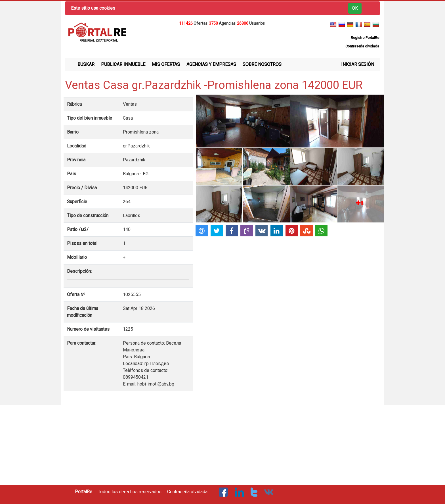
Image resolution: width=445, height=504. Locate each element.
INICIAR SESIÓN (358, 64)
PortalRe (84, 492)
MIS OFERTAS (166, 64)
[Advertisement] (222, 41)
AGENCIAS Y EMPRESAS (211, 64)
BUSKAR (86, 64)
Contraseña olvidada (187, 492)
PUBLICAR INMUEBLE (123, 64)
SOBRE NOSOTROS (262, 64)
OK (355, 8)
